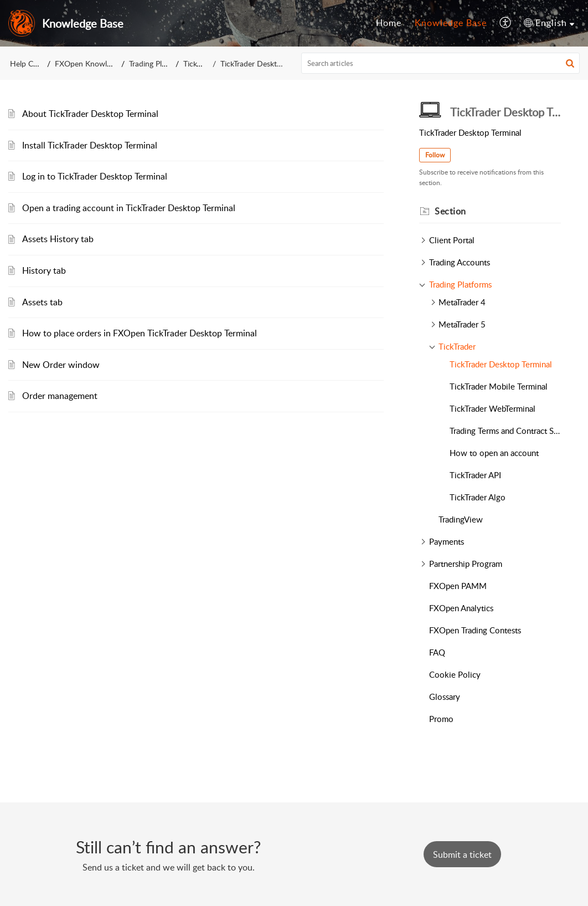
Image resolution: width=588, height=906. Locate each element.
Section (450, 211)
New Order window (61, 365)
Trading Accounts (460, 262)
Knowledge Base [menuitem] (451, 23)
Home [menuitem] (389, 23)
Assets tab (42, 302)
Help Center (30, 63)
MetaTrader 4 (462, 302)
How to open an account (494, 453)
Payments (447, 541)
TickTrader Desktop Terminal (501, 364)
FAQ (437, 652)
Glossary (445, 697)
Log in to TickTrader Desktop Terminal (95, 176)
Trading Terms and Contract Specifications (505, 431)
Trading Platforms (159, 63)
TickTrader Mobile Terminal (499, 386)
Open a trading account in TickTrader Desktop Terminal (129, 208)
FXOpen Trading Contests (475, 630)
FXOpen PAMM (458, 586)
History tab (44, 270)
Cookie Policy (455, 674)
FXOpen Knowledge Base (98, 63)
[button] (570, 63)
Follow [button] (435, 155)
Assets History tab (58, 239)
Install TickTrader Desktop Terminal (90, 145)
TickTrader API (475, 475)
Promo (441, 719)
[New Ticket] (462, 854)
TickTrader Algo (478, 497)
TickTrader (200, 63)
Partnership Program (466, 564)
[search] (441, 63)
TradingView (461, 519)
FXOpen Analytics (461, 608)
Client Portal (452, 240)
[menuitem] (389, 23)
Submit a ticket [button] (462, 854)
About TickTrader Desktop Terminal (90, 114)
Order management (60, 396)
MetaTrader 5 (462, 324)
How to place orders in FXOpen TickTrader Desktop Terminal (140, 333)
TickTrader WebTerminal (492, 408)
